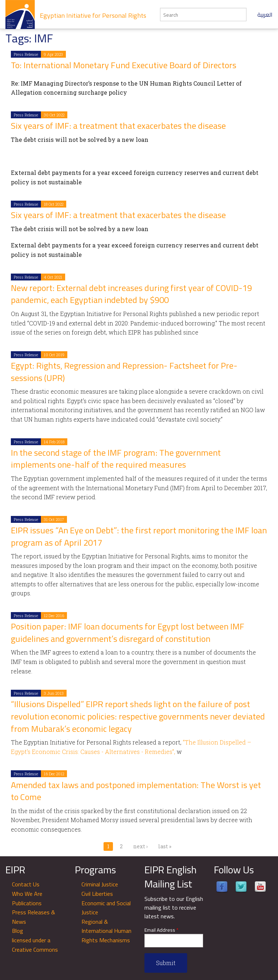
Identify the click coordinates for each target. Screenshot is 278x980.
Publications (27, 903)
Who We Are (27, 894)
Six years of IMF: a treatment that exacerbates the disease (118, 126)
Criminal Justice (100, 884)
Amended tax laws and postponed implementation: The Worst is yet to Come (136, 791)
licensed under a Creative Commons (35, 945)
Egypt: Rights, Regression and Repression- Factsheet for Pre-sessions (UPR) (124, 372)
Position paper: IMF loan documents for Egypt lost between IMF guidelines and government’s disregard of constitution (128, 633)
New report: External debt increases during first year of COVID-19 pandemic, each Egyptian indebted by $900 (131, 294)
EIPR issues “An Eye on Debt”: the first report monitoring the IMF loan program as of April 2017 (139, 536)
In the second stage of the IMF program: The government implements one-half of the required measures (116, 459)
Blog (18, 931)
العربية (265, 15)
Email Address (161, 930)
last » (165, 846)
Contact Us (26, 884)
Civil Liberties (97, 894)
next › (140, 846)
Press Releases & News (33, 917)
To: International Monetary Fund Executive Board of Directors (124, 65)
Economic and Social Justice (106, 908)
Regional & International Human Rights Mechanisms (106, 931)
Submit (166, 963)
